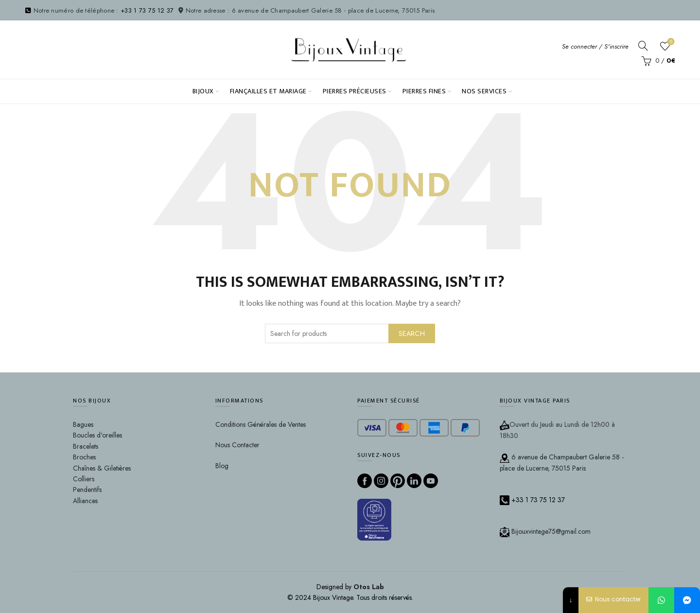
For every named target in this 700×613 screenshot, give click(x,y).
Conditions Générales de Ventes (261, 424)
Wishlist (670, 42)
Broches (84, 457)
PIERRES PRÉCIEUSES (355, 91)
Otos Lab (369, 587)
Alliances (85, 501)
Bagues (83, 424)
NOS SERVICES (484, 91)
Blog (222, 466)
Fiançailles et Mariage (268, 91)
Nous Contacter (237, 445)
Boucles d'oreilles (97, 435)
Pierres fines (424, 91)
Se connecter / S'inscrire (595, 46)
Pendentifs (87, 490)
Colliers (84, 479)
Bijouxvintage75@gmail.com (545, 531)
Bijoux (203, 91)
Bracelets (86, 446)
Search (412, 333)
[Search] (643, 46)
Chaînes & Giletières (102, 468)
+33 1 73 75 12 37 (147, 10)
